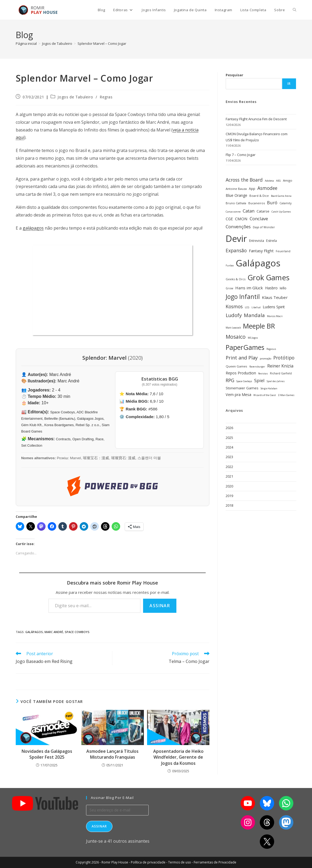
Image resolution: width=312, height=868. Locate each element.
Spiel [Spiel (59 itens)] (259, 380)
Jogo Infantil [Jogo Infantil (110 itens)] (243, 297)
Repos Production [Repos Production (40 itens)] (241, 373)
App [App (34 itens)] (252, 189)
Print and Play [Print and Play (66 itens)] (242, 358)
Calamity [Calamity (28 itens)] (285, 203)
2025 (229, 438)
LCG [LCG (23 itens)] (247, 307)
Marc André (54, 632)
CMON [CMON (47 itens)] (241, 219)
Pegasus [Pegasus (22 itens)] (271, 349)
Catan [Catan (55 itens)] (249, 211)
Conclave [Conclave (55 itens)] (259, 219)
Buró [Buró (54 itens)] (272, 203)
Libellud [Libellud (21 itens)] (256, 307)
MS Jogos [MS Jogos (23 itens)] (253, 338)
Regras (106, 97)
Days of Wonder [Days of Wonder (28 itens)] (264, 227)
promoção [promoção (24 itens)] (266, 359)
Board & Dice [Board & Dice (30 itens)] (259, 196)
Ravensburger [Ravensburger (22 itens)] (257, 367)
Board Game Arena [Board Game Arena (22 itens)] (281, 196)
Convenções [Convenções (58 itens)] (238, 227)
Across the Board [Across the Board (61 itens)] (244, 180)
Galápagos (34, 632)
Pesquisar (234, 75)
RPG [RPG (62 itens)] (230, 380)
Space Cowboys (77, 632)
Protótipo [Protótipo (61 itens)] (284, 358)
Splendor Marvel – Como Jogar (102, 43)
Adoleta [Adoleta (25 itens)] (269, 181)
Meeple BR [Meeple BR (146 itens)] (259, 326)
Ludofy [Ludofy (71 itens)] (234, 315)
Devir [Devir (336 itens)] (236, 239)
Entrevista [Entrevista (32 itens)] (257, 241)
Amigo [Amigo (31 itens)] (288, 180)
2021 (229, 476)
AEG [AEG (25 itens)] (278, 181)
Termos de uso (180, 862)
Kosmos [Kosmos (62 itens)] (234, 306)
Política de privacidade (148, 862)
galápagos (33, 228)
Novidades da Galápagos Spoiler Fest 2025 (47, 754)
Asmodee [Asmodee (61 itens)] (267, 188)
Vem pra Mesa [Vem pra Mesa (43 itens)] (238, 395)
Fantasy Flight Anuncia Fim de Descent (256, 119)
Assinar (160, 606)
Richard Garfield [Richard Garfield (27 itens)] (281, 373)
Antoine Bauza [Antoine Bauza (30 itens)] (236, 189)
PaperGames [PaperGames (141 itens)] (245, 347)
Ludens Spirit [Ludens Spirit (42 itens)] (274, 307)
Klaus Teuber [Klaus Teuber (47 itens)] (275, 297)
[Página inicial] (26, 43)
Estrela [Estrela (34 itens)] (272, 241)
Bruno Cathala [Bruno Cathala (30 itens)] (236, 203)
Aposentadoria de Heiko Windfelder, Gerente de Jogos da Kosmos (178, 757)
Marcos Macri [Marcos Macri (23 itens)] (275, 316)
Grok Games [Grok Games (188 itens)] (269, 277)
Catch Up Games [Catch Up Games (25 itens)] (281, 212)
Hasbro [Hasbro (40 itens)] (271, 288)
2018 (229, 505)
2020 (229, 486)
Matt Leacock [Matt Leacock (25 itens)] (233, 328)
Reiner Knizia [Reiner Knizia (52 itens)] (280, 366)
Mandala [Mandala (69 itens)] (254, 315)
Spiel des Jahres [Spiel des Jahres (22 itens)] (276, 381)
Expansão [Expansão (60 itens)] (236, 250)
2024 (229, 447)
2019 (229, 496)
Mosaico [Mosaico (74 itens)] (236, 337)
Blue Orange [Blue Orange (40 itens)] (236, 195)
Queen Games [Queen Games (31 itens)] (236, 366)
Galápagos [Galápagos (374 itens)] (258, 263)
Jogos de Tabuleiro (75, 97)
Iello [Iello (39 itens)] (283, 288)
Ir (289, 84)
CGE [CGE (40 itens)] (229, 219)
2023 (229, 457)
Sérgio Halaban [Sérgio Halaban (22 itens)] (269, 389)
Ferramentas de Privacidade (215, 862)
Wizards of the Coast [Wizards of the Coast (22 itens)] (265, 395)
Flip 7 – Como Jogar (241, 155)
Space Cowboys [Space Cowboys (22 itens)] (244, 381)
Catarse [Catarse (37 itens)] (263, 211)
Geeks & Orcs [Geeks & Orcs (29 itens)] (236, 279)
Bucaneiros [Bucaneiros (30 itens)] (257, 203)
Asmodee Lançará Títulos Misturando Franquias (112, 754)
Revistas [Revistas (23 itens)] (263, 373)
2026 (229, 428)
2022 (229, 467)
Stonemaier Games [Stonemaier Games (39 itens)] (242, 388)
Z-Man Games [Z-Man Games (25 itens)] (286, 395)
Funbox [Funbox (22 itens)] (230, 266)
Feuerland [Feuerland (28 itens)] (283, 251)
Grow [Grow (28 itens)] (229, 288)
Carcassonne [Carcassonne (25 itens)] (233, 212)
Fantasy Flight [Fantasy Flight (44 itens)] (261, 251)
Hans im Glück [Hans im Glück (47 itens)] (249, 288)
